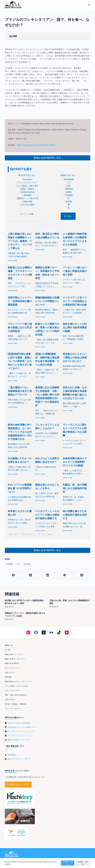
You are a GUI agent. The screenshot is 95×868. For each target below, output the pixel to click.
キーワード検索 (27, 214)
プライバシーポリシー (13, 709)
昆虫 (68, 186)
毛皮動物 (68, 195)
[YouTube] (67, 632)
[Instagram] (28, 632)
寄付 (8, 650)
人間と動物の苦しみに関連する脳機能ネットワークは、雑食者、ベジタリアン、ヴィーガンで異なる (20, 241)
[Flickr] (51, 632)
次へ (44, 534)
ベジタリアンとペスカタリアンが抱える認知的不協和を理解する (47, 515)
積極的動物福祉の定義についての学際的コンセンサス (47, 301)
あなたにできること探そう (19, 759)
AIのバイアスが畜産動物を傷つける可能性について (20, 488)
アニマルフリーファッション (20, 736)
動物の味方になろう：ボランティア (18, 681)
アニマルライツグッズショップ (21, 731)
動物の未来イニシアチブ (14, 654)
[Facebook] (13, 575)
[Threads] (82, 575)
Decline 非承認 (83, 863)
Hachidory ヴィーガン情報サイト (22, 727)
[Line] (65, 575)
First (11, 534)
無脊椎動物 (68, 179)
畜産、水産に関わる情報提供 (16, 695)
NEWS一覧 (9, 645)
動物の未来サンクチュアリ (15, 659)
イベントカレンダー (12, 691)
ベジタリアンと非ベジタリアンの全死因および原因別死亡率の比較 (75, 301)
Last (49, 534)
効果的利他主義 (27, 192)
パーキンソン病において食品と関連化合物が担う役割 (75, 271)
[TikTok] (59, 632)
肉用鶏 (68, 202)
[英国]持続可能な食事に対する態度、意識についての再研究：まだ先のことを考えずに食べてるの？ (20, 361)
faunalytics (27, 179)
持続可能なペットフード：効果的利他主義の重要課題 (20, 301)
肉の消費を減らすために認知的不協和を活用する (75, 515)
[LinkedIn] (47, 575)
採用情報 (8, 677)
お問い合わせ (10, 700)
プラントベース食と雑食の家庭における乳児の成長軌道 (20, 327)
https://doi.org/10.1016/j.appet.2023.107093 (36, 145)
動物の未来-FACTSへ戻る (47, 158)
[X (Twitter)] (30, 575)
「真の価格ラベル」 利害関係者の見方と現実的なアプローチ (20, 391)
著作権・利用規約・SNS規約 (16, 704)
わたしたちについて (12, 668)
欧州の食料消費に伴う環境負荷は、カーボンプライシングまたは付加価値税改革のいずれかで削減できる (20, 432)
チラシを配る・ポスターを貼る (17, 686)
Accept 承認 (68, 863)
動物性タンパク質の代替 (27, 198)
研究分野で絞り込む (27, 175)
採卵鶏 (68, 192)
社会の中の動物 (27, 205)
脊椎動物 (68, 189)
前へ (16, 534)
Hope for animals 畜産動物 (19, 723)
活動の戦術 (27, 202)
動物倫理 (27, 195)
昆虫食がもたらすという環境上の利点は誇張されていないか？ (75, 358)
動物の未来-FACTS (12, 663)
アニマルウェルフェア (27, 183)
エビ (68, 183)
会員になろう (10, 672)
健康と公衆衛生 (27, 189)
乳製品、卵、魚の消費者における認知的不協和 (75, 488)
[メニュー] (89, 5)
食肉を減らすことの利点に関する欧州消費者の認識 (75, 327)
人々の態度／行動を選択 (27, 186)
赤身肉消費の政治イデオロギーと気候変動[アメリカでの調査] (75, 462)
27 (39, 534)
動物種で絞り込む (68, 175)
